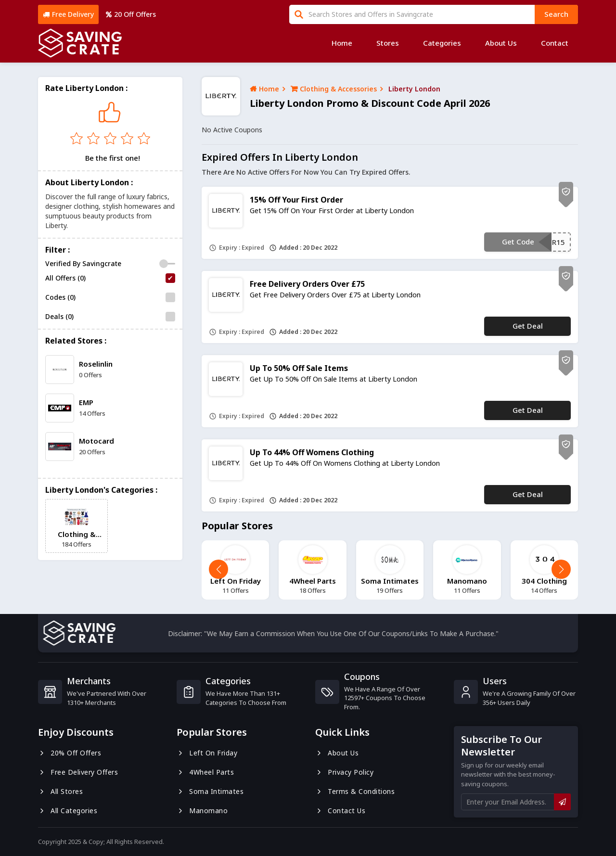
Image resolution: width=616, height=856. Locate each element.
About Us (501, 43)
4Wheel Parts (205, 772)
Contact (555, 43)
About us (337, 753)
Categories (442, 43)
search (556, 14)
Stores (388, 43)
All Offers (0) (65, 278)
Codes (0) (60, 297)
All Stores (60, 791)
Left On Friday (207, 753)
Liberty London (414, 89)
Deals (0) (59, 316)
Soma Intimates (210, 791)
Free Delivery (68, 14)
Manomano (202, 811)
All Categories (68, 811)
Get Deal (528, 326)
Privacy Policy (344, 772)
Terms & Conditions (355, 791)
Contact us (340, 811)
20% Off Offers (70, 753)
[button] (561, 569)
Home (342, 43)
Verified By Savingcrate (83, 263)
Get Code (518, 242)
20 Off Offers (131, 14)
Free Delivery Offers (78, 772)
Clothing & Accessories (334, 89)
